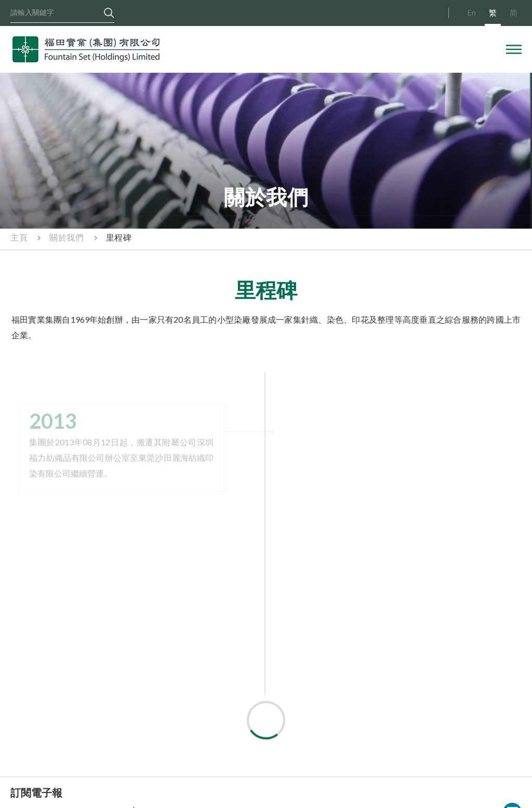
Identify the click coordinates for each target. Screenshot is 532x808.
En (471, 12)
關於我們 (66, 237)
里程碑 (119, 237)
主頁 (19, 237)
